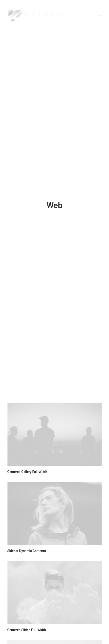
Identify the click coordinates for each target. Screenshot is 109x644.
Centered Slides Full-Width (27, 614)
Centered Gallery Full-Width (27, 456)
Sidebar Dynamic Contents (27, 535)
